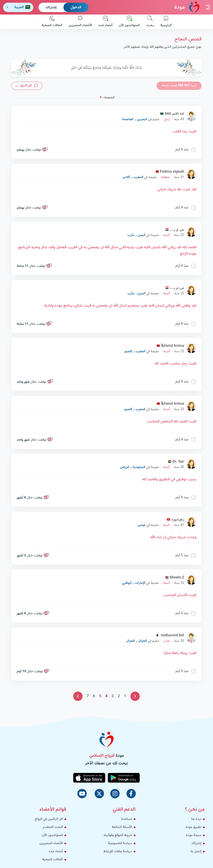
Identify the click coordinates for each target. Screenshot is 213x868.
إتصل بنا (196, 851)
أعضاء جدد (105, 22)
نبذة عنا (196, 819)
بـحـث (150, 22)
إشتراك (51, 7)
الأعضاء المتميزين (80, 22)
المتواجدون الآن (129, 22)
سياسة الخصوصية (120, 843)
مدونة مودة (194, 835)
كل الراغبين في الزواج (49, 819)
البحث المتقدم (53, 827)
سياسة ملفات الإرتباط (118, 851)
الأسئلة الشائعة (122, 827)
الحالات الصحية (52, 22)
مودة (187, 7)
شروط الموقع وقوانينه (118, 835)
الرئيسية (166, 22)
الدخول (76, 7)
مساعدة (127, 819)
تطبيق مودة (193, 827)
